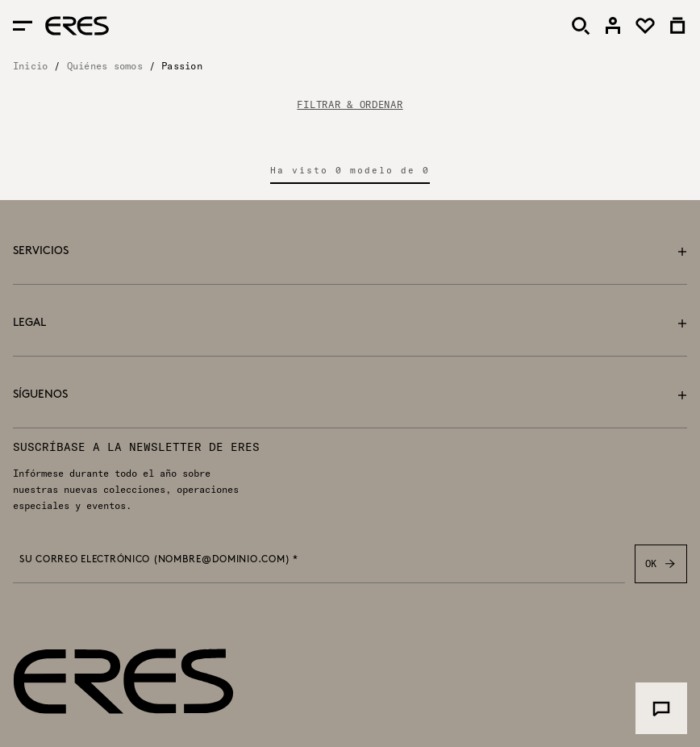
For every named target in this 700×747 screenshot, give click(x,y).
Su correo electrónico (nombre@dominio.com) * (159, 560)
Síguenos (350, 395)
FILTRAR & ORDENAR (350, 105)
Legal (350, 323)
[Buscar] (581, 26)
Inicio (30, 66)
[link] (613, 26)
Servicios (350, 251)
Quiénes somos (105, 66)
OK (661, 564)
